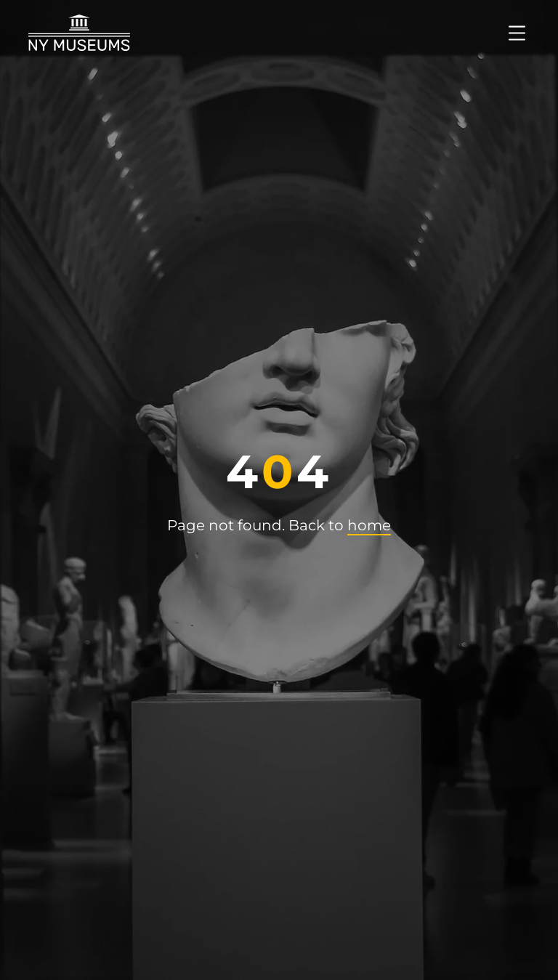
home (369, 525)
